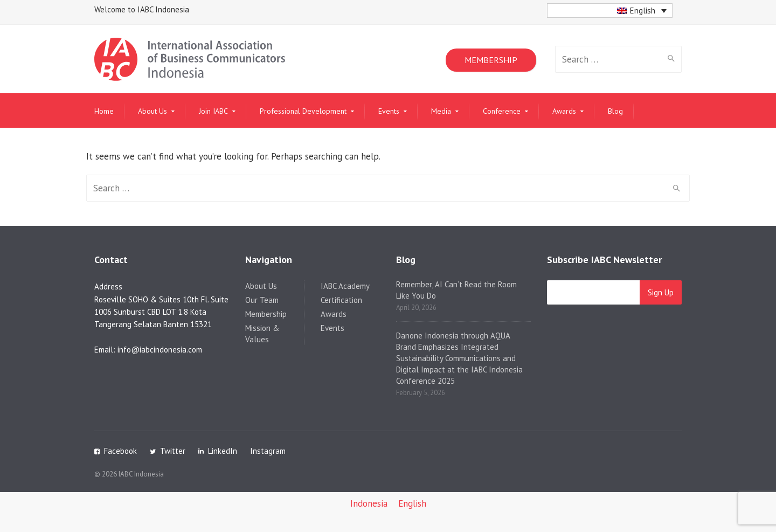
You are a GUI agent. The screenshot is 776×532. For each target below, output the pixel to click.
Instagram (268, 451)
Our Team (262, 300)
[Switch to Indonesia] (369, 504)
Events (389, 111)
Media (441, 111)
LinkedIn (223, 451)
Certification (341, 300)
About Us (153, 111)
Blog (615, 111)
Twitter (173, 451)
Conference (502, 111)
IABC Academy (345, 286)
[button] (610, 11)
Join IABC (213, 111)
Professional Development (303, 111)
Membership (266, 314)
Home (104, 111)
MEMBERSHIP (491, 60)
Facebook (120, 451)
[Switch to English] (412, 504)
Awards (564, 111)
